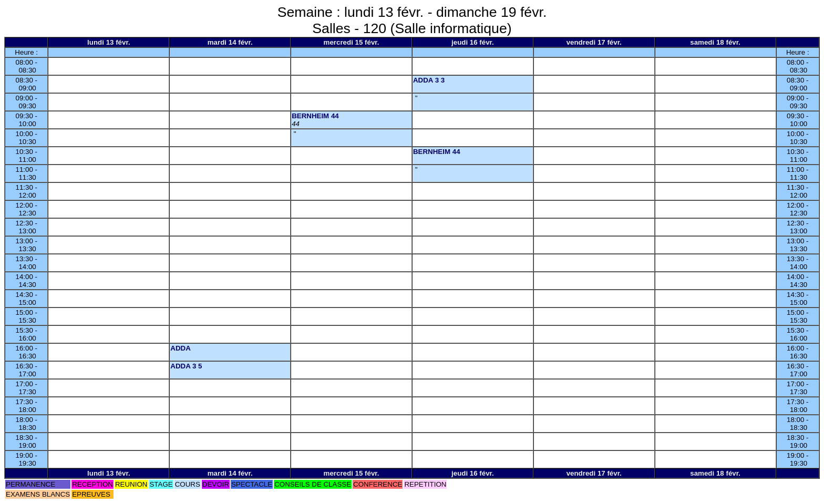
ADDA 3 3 (429, 80)
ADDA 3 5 (186, 366)
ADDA (181, 348)
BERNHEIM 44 (315, 116)
